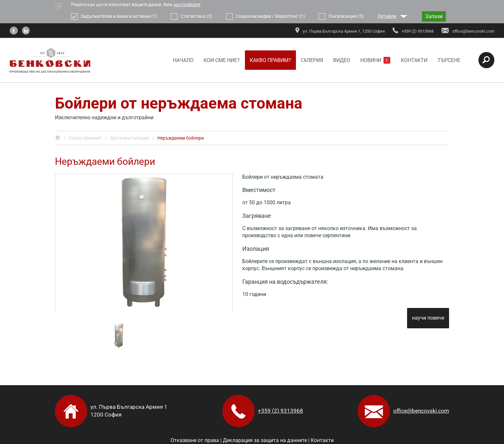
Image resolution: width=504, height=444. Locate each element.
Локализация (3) (341, 16)
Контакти (322, 440)
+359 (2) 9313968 (280, 411)
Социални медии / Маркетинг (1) (266, 16)
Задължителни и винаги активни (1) (114, 16)
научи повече (428, 318)
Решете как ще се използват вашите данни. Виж (136, 5)
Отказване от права (195, 440)
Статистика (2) (192, 16)
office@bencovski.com (421, 411)
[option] (144, 243)
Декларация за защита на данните (265, 440)
